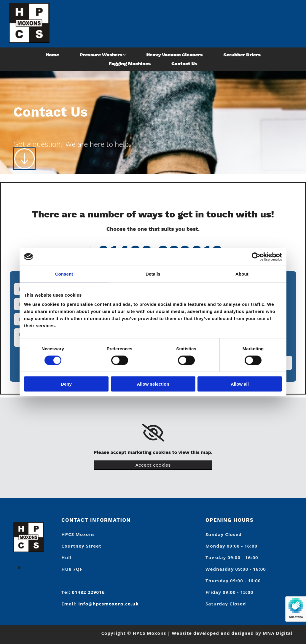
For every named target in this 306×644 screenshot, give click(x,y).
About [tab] (242, 274)
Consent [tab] (64, 274)
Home (52, 55)
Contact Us (184, 64)
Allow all (240, 384)
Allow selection (153, 384)
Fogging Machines (130, 64)
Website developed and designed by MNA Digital (232, 633)
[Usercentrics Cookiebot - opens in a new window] (256, 257)
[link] (103, 55)
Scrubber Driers (242, 55)
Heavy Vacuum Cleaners (175, 55)
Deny (66, 384)
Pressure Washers (101, 55)
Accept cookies (153, 465)
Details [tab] (153, 274)
